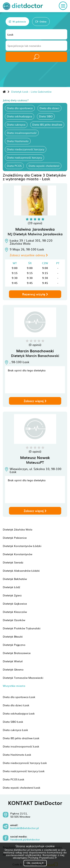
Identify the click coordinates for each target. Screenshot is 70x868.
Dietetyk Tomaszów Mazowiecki (23, 678)
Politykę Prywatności (42, 858)
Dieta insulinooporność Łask (21, 746)
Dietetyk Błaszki (13, 636)
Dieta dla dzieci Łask (16, 705)
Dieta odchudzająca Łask (19, 713)
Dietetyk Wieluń (13, 661)
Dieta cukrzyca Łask (15, 730)
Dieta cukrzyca (16, 124)
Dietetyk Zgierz (12, 595)
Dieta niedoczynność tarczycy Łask (25, 763)
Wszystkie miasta (14, 686)
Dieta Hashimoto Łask (17, 755)
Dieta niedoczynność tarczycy (26, 149)
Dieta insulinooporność (22, 133)
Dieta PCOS (14, 166)
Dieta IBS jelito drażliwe (47, 124)
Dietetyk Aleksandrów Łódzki (21, 571)
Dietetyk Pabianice (15, 538)
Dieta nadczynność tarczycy (24, 157)
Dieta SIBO (46, 116)
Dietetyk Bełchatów (15, 579)
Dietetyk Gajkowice (15, 604)
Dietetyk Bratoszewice (17, 653)
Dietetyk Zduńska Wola (18, 529)
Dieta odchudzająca (20, 116)
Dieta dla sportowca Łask (19, 697)
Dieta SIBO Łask (13, 722)
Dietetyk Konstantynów (18, 554)
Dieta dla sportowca (20, 108)
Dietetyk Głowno (13, 669)
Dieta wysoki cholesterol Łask (22, 788)
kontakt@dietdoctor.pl (25, 828)
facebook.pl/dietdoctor (25, 840)
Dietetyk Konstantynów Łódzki (22, 546)
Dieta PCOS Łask (14, 779)
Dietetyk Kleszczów (15, 612)
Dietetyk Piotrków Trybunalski (22, 628)
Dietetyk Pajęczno (14, 645)
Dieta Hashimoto (18, 141)
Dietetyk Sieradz (13, 562)
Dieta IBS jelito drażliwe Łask (21, 738)
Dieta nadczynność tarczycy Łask (24, 771)
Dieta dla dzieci (49, 108)
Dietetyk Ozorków (14, 620)
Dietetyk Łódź (11, 587)
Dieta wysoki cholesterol (44, 166)
